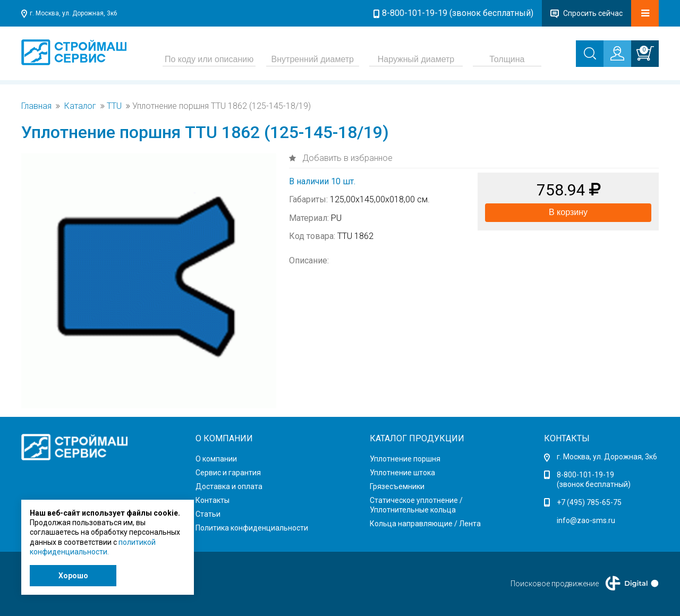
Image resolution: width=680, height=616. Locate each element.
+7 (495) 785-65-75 (589, 502)
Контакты (212, 500)
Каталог (80, 106)
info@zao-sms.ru (586, 520)
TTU (114, 106)
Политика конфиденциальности (252, 528)
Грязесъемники (397, 486)
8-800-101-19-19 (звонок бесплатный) (458, 13)
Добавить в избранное (346, 158)
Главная (36, 106)
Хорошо (73, 576)
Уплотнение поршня (405, 459)
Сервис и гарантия (228, 473)
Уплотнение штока (402, 473)
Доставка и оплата (229, 486)
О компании (216, 459)
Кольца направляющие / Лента (425, 524)
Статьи (208, 514)
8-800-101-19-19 (585, 475)
